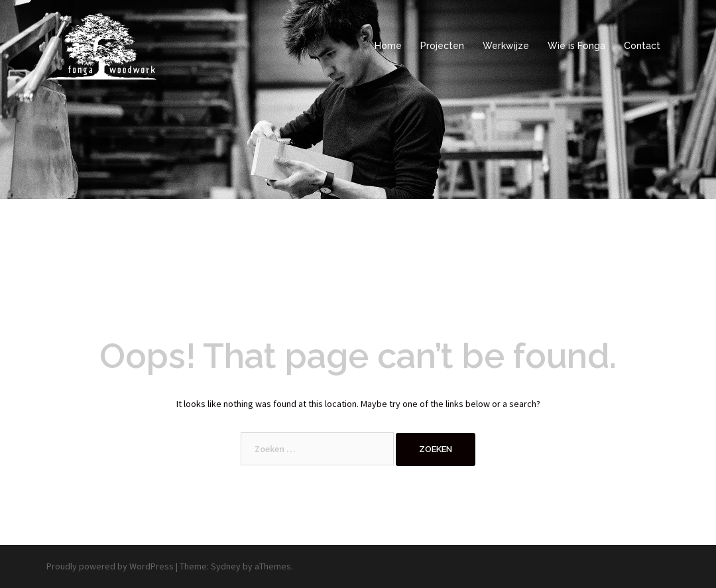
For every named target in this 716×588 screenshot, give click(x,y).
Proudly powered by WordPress (110, 566)
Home (388, 46)
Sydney (226, 566)
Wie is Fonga (576, 46)
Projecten (442, 46)
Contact (642, 46)
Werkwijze (506, 46)
